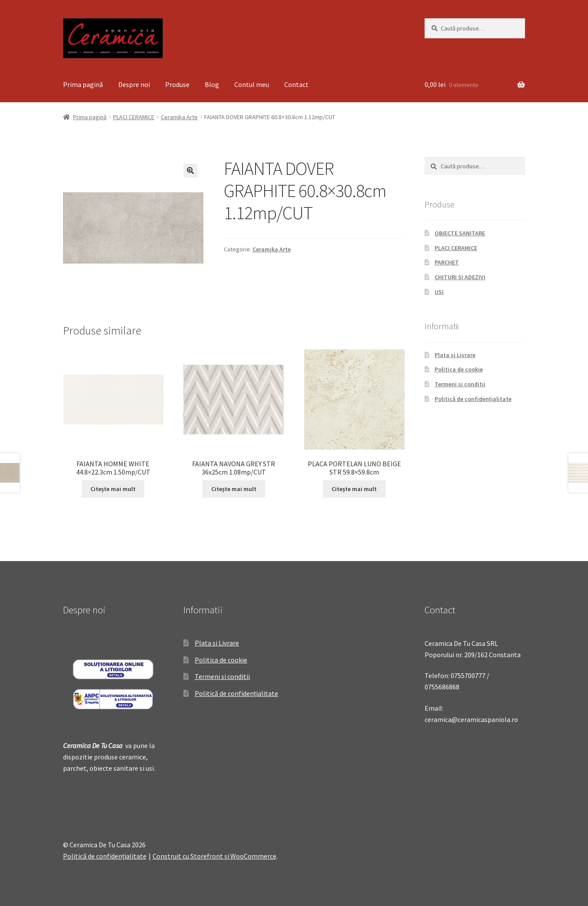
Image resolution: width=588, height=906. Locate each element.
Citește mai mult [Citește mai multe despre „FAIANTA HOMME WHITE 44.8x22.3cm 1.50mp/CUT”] (113, 489)
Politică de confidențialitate (473, 399)
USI (439, 292)
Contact (296, 84)
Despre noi (134, 84)
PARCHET (447, 262)
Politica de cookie (459, 369)
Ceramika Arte (179, 117)
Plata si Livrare (455, 355)
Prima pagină (83, 84)
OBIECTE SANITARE (460, 233)
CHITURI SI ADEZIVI (460, 277)
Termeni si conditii (460, 384)
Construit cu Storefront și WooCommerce (214, 856)
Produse (177, 84)
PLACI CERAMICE (134, 117)
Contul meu (252, 84)
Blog (212, 84)
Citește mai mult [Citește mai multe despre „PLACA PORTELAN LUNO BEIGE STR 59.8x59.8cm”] (354, 489)
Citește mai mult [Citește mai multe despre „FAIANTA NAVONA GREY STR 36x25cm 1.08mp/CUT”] (234, 489)
